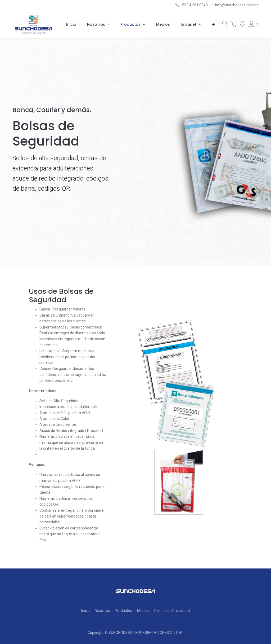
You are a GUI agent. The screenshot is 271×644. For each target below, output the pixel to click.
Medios (143, 611)
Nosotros (102, 611)
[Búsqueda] (225, 25)
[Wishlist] (243, 25)
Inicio (85, 611)
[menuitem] (71, 25)
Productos (123, 611)
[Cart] (234, 25)
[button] (213, 25)
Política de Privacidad (172, 611)
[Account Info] (254, 24)
